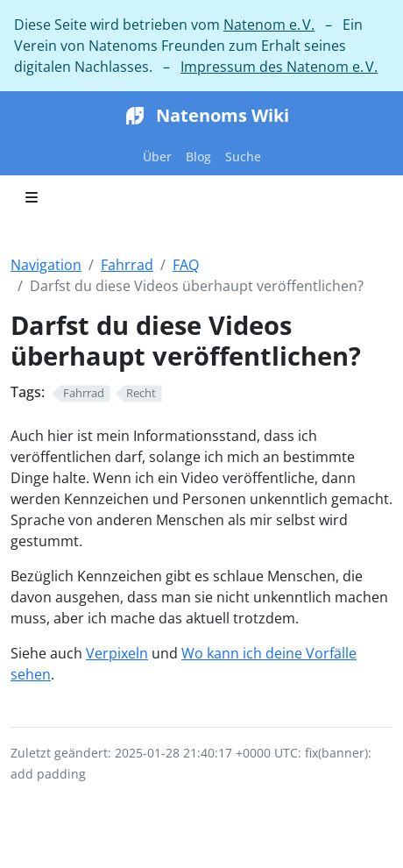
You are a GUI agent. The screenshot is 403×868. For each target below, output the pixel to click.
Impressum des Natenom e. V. (279, 67)
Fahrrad (127, 265)
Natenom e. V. (269, 25)
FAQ (186, 265)
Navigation (46, 265)
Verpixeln (117, 653)
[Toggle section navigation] (32, 197)
